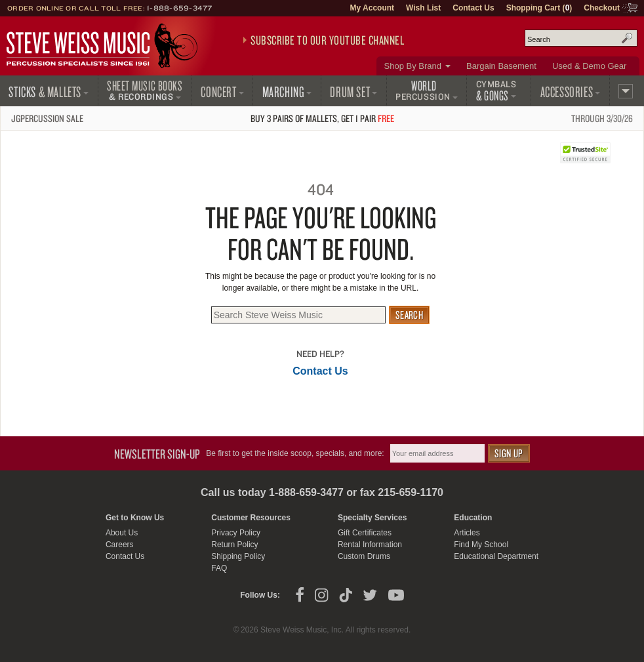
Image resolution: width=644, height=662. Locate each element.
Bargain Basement (501, 66)
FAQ (219, 568)
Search (627, 38)
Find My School (481, 545)
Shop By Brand (413, 66)
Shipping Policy (238, 556)
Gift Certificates (365, 533)
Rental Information (370, 545)
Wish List (423, 8)
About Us (122, 533)
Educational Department (496, 556)
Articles (467, 533)
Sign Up (509, 453)
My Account (372, 8)
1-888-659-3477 (180, 8)
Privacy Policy (236, 533)
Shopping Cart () (539, 8)
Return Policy (234, 545)
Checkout (602, 8)
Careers (120, 545)
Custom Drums (364, 556)
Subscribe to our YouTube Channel (327, 40)
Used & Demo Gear (589, 66)
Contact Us (473, 8)
